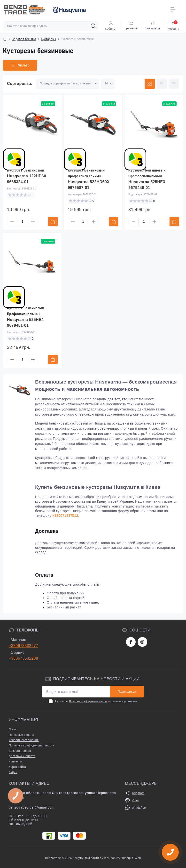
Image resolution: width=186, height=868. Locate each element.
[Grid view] (150, 84)
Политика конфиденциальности (88, 701)
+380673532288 (23, 658)
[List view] (162, 84)
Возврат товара (20, 751)
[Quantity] (23, 222)
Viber (135, 800)
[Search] (93, 26)
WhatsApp (139, 808)
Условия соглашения (24, 740)
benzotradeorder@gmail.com (31, 807)
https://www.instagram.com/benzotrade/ (142, 642)
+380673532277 (23, 646)
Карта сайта (17, 767)
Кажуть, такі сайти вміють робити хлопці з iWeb (106, 858)
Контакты (15, 762)
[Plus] (33, 222)
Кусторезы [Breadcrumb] (48, 39)
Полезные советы (21, 735)
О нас (13, 729)
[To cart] (53, 222)
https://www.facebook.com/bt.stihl (131, 642)
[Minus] (12, 222)
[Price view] (174, 84)
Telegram (138, 793)
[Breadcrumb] (5, 39)
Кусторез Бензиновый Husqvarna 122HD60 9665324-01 (27, 176)
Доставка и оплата (22, 756)
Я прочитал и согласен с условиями (96, 701)
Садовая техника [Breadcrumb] (24, 39)
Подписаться (127, 692)
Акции (13, 772)
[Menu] (173, 10)
